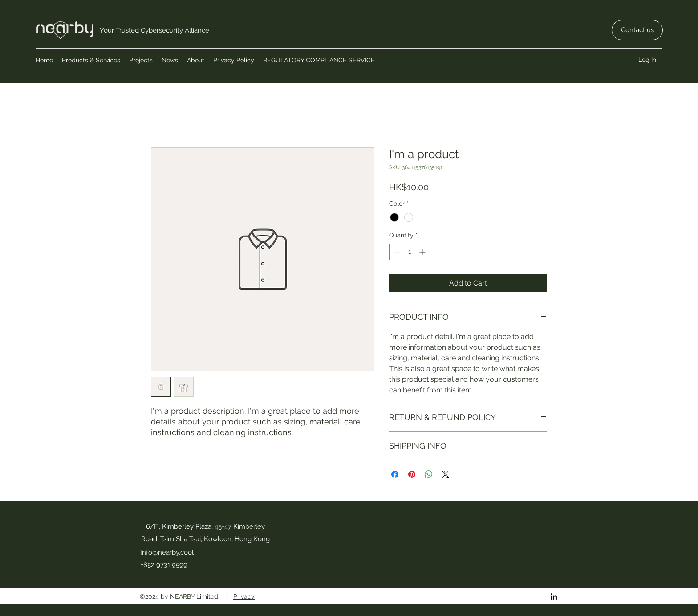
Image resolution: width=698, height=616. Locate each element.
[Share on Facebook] (395, 474)
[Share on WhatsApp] (429, 474)
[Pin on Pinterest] (412, 474)
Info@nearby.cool (167, 552)
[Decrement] (396, 252)
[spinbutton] (410, 252)
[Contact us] (637, 30)
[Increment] (423, 252)
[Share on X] (446, 474)
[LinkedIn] (554, 596)
